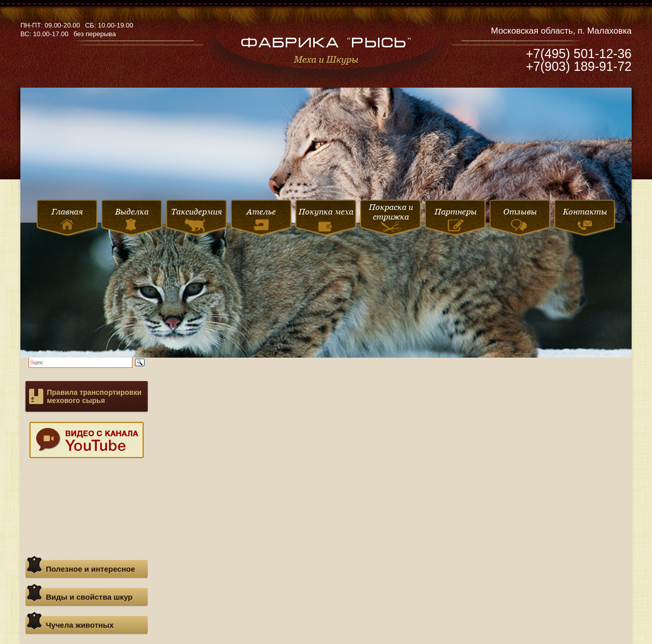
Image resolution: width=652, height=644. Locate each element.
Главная (67, 218)
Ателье (261, 219)
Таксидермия (197, 219)
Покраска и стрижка (391, 219)
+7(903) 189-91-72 (579, 66)
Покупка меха (326, 221)
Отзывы (520, 219)
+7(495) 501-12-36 (579, 53)
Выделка (132, 219)
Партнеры (456, 219)
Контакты (585, 218)
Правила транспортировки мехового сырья (94, 396)
